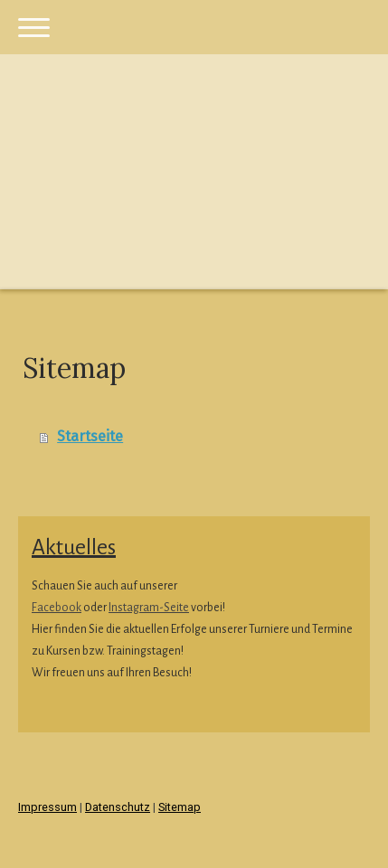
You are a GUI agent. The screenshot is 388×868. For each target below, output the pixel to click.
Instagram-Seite (149, 608)
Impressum (47, 807)
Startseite (90, 436)
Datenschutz (118, 807)
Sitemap (180, 807)
